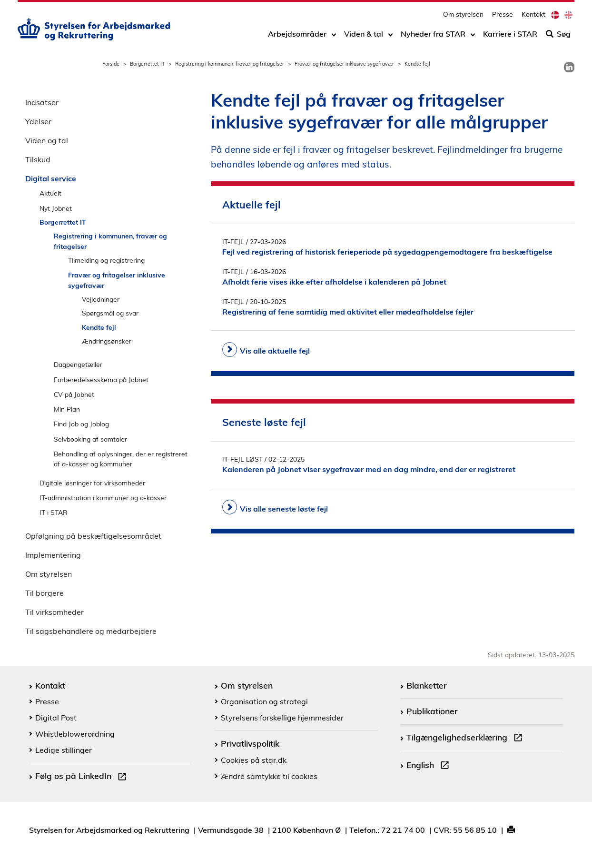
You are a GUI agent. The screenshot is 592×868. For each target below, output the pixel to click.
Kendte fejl (99, 327)
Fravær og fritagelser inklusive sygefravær (344, 64)
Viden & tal (364, 37)
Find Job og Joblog (81, 424)
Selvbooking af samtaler (90, 439)
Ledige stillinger (64, 750)
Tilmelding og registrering (106, 260)
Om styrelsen (463, 17)
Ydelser (38, 121)
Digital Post (56, 718)
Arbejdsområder (297, 37)
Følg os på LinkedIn (83, 777)
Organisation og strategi (264, 701)
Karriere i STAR (510, 37)
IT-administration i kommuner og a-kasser (103, 498)
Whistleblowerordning (75, 734)
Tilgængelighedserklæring (466, 739)
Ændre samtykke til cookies (269, 776)
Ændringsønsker (107, 341)
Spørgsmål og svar (110, 313)
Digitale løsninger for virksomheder (92, 483)
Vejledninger (101, 299)
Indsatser (42, 102)
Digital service (51, 178)
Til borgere (44, 593)
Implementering (53, 555)
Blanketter (427, 685)
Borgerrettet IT (147, 64)
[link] (569, 67)
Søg (558, 37)
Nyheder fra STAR (433, 37)
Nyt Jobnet (56, 208)
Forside (111, 64)
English (430, 766)
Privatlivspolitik (250, 743)
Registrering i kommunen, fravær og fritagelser (230, 64)
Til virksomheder (54, 612)
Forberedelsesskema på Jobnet (101, 380)
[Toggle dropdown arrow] (334, 37)
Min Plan (67, 409)
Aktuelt (50, 193)
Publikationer (432, 711)
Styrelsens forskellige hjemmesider (282, 718)
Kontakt (533, 17)
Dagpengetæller (78, 364)
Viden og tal (47, 140)
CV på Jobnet (74, 394)
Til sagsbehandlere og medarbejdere (91, 631)
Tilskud (38, 159)
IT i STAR (54, 512)
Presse (503, 17)
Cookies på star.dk (254, 760)
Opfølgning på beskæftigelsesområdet (93, 536)
